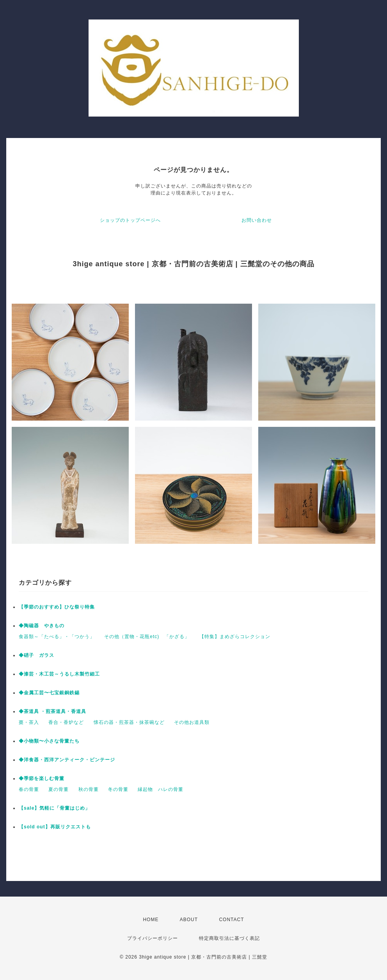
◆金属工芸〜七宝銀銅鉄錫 (49, 693)
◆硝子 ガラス (36, 655)
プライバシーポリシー (153, 938)
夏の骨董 (59, 789)
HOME (151, 920)
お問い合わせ (257, 220)
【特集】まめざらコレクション (235, 637)
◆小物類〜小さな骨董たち (49, 741)
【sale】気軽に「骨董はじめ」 (54, 808)
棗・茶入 (29, 722)
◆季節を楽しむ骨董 (42, 778)
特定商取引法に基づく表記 (229, 938)
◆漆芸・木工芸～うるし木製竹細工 (59, 674)
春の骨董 (29, 789)
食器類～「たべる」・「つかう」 (57, 637)
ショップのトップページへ (130, 220)
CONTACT (231, 920)
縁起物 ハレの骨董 (161, 789)
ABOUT (189, 920)
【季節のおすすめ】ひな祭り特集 (57, 607)
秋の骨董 (89, 789)
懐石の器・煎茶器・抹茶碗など (129, 722)
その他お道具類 (192, 722)
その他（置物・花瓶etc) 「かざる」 (147, 637)
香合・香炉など (66, 722)
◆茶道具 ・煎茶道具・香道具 (52, 711)
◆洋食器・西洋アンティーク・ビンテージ (67, 760)
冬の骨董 (118, 789)
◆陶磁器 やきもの (42, 626)
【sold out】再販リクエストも (55, 827)
